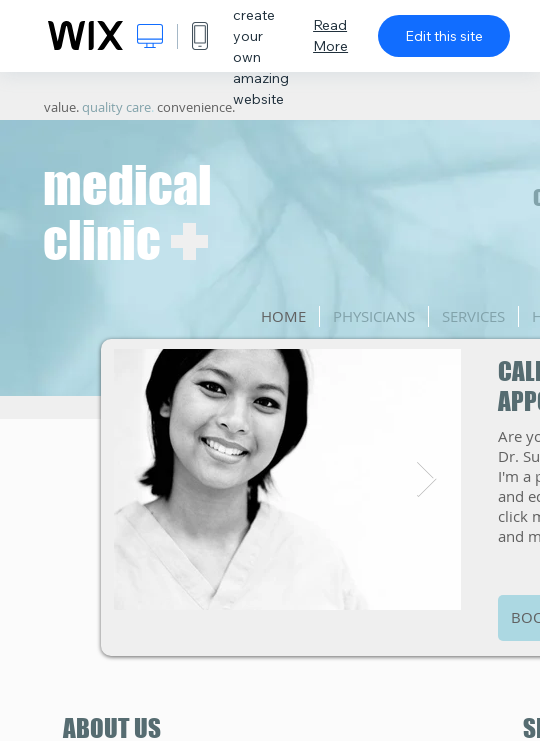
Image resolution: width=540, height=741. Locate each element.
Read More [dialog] (330, 35)
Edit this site (444, 36)
